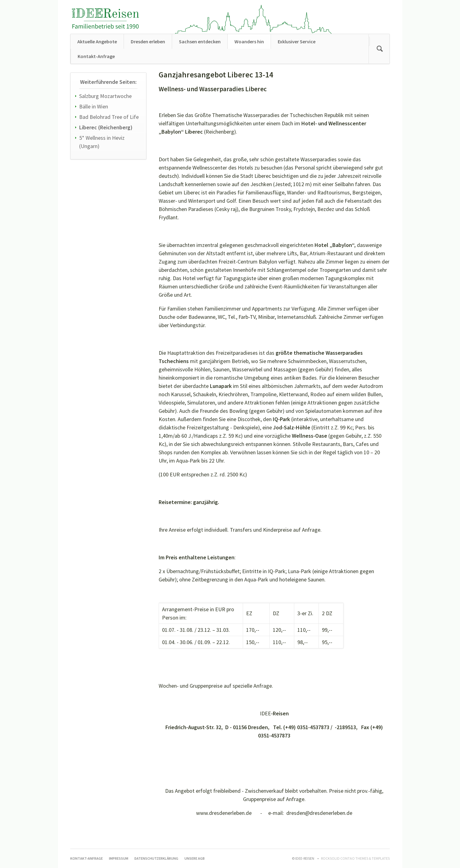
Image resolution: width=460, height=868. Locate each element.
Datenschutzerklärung (156, 858)
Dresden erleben (148, 41)
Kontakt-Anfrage (96, 56)
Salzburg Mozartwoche (105, 96)
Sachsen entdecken (200, 41)
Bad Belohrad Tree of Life (109, 117)
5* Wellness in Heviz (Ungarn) (102, 142)
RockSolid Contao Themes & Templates (355, 858)
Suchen (380, 49)
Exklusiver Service (297, 41)
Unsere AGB (195, 858)
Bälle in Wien (94, 106)
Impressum (119, 858)
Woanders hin (249, 41)
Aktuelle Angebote (97, 41)
